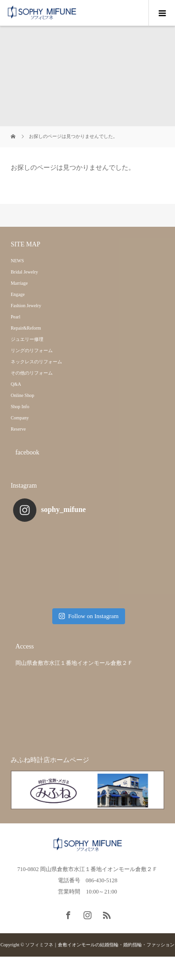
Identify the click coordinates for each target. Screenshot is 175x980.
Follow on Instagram (89, 616)
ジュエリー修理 (27, 339)
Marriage (19, 283)
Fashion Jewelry (26, 306)
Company (20, 418)
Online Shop (22, 395)
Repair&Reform (26, 328)
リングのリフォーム (32, 350)
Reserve (18, 429)
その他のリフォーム (32, 373)
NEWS (17, 261)
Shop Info (20, 407)
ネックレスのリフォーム (36, 362)
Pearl (16, 317)
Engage (18, 294)
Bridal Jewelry (24, 272)
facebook (27, 452)
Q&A (16, 384)
